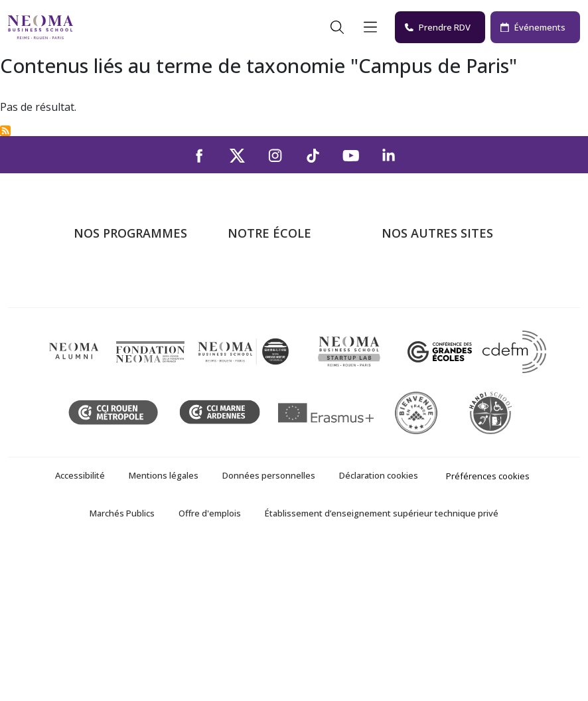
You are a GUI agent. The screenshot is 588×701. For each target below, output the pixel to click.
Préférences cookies (488, 629)
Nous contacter (265, 350)
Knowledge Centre (425, 389)
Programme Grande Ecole (135, 293)
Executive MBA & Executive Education (138, 379)
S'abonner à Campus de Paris (5, 131)
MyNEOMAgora (419, 350)
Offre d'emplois (210, 666)
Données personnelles (269, 628)
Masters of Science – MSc (135, 312)
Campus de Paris (267, 293)
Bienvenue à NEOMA (432, 274)
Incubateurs (410, 312)
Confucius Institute (426, 370)
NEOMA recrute (266, 370)
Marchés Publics (122, 666)
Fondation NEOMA (427, 331)
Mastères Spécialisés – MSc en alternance (140, 341)
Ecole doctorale (111, 408)
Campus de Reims (270, 312)
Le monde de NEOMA (434, 293)
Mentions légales (164, 628)
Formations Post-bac (123, 274)
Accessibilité (80, 628)
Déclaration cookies (379, 628)
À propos (250, 274)
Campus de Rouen (271, 331)
